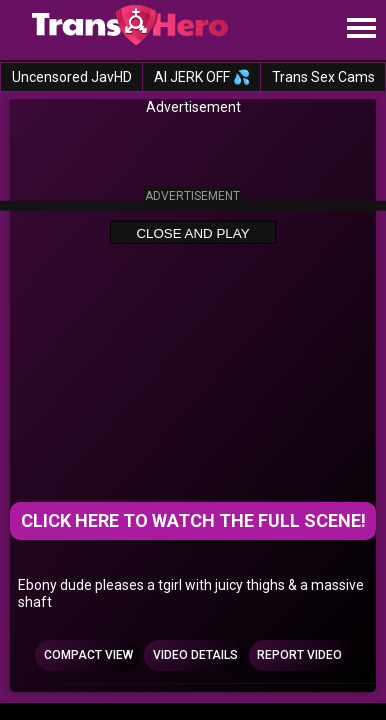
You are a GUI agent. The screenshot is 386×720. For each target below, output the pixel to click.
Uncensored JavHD (72, 77)
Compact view (88, 655)
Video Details (195, 655)
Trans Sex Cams (323, 77)
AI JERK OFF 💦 (202, 77)
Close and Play (192, 232)
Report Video (299, 655)
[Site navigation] (361, 29)
